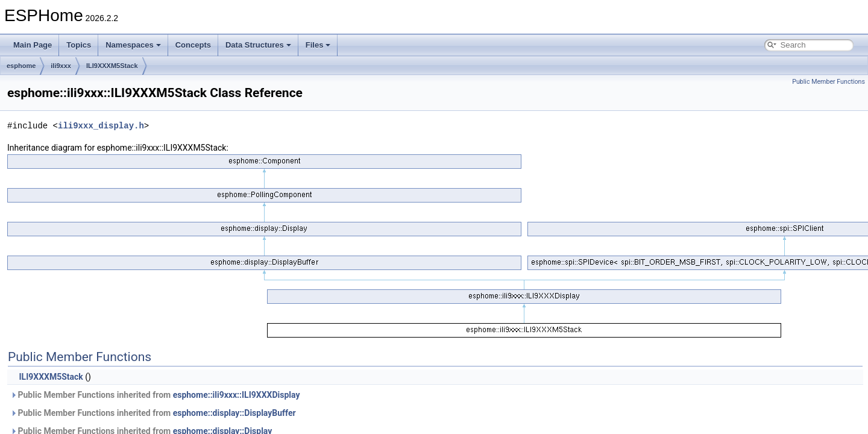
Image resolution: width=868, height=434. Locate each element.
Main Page (33, 45)
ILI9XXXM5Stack (112, 66)
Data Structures (258, 45)
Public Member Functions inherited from (155, 395)
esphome (21, 66)
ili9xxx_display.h (101, 126)
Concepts (193, 45)
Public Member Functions (829, 82)
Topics (79, 45)
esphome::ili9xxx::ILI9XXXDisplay (237, 395)
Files (318, 45)
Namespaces (133, 45)
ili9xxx (61, 66)
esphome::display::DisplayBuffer (234, 413)
